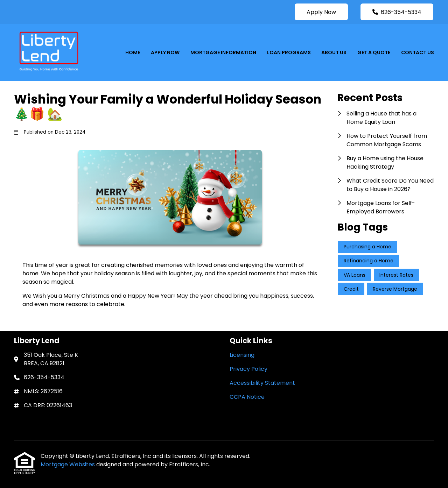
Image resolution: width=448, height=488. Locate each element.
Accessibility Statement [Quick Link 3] (262, 383)
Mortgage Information (223, 52)
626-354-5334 (397, 12)
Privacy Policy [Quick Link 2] (248, 369)
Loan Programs (289, 52)
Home (133, 52)
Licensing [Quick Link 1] (242, 355)
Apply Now (321, 12)
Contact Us (418, 52)
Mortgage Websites (68, 464)
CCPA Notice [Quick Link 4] (247, 397)
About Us (334, 52)
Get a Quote (374, 52)
